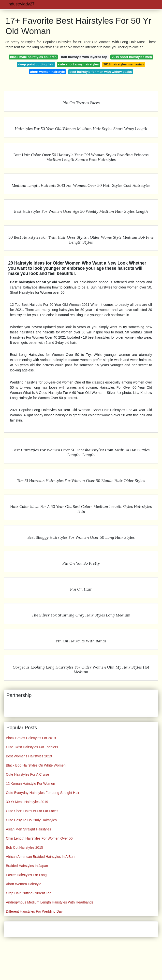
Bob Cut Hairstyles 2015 (24, 847)
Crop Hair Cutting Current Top (29, 893)
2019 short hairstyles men (132, 57)
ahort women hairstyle (48, 72)
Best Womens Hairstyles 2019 (29, 756)
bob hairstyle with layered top (84, 57)
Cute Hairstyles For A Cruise (28, 774)
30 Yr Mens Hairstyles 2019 (27, 802)
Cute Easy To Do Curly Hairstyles (31, 820)
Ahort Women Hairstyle (24, 884)
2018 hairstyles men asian (123, 64)
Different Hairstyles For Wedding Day (34, 911)
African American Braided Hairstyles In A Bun (40, 857)
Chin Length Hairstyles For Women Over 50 (39, 838)
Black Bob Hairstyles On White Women (36, 765)
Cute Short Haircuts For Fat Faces (32, 811)
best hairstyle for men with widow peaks (101, 72)
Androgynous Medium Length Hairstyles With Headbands (50, 902)
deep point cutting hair (36, 64)
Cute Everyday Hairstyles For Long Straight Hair (43, 793)
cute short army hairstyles (78, 64)
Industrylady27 (21, 4)
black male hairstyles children (33, 57)
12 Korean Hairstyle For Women (30, 784)
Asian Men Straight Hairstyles (29, 829)
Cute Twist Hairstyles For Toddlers (32, 747)
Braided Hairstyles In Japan (27, 866)
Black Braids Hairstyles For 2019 (31, 738)
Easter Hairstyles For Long (26, 875)
